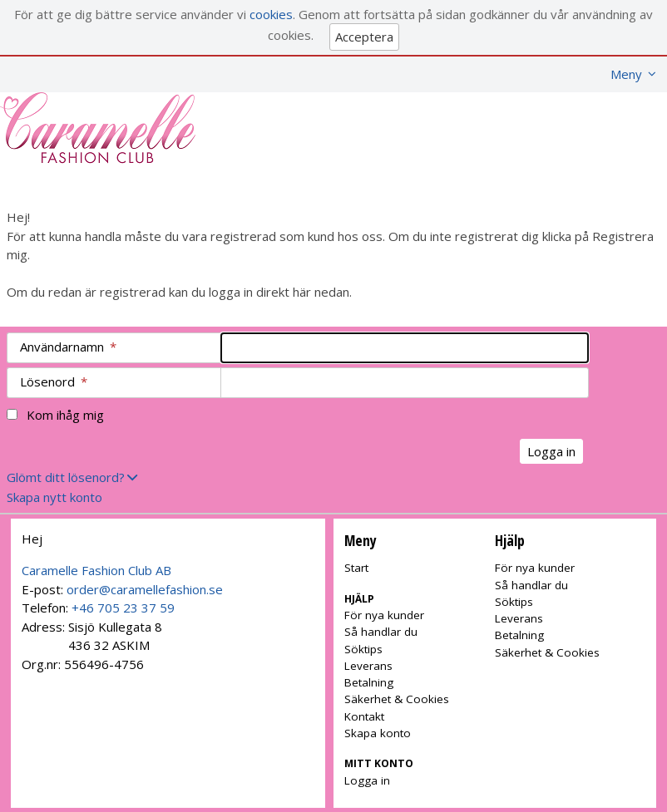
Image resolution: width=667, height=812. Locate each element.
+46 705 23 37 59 (123, 608)
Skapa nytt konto (54, 497)
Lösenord (54, 381)
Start (356, 568)
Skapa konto (378, 733)
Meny (626, 74)
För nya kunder (384, 615)
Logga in (367, 780)
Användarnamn (68, 347)
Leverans (368, 666)
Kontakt (364, 716)
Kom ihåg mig (65, 415)
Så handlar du (381, 632)
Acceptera (364, 37)
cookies (271, 14)
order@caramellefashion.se (145, 589)
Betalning (369, 682)
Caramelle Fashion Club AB (96, 570)
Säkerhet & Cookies (397, 699)
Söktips (363, 649)
